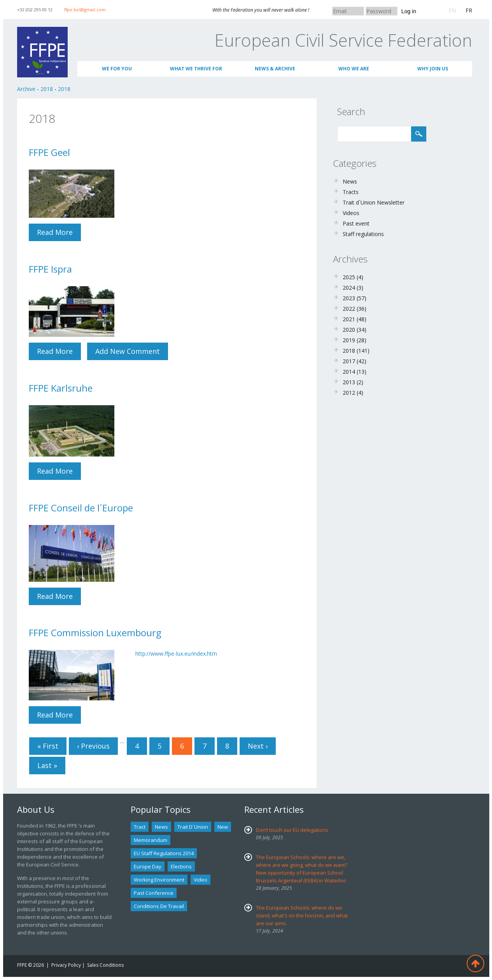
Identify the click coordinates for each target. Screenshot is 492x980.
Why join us (433, 69)
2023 (349, 298)
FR (469, 10)
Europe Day (148, 866)
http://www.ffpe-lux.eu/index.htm (176, 654)
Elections (181, 866)
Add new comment (128, 351)
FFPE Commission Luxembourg (95, 633)
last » (47, 765)
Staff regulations (363, 234)
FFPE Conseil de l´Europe (81, 508)
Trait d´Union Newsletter (374, 202)
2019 (349, 340)
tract (140, 827)
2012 (349, 393)
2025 (349, 277)
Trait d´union (193, 827)
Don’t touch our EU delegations (292, 830)
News (350, 181)
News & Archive (275, 69)
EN (452, 10)
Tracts (351, 192)
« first (48, 746)
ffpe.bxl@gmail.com (85, 10)
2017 (349, 361)
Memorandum (151, 840)
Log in (409, 11)
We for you (117, 69)
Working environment (159, 880)
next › (258, 746)
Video (200, 880)
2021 (349, 319)
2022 (349, 309)
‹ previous (93, 746)
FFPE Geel (49, 152)
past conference (154, 893)
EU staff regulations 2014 (164, 853)
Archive (26, 89)
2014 (349, 372)
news (161, 827)
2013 (349, 382)
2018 (47, 89)
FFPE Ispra (50, 269)
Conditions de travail (159, 906)
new (223, 827)
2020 (349, 330)
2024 (349, 288)
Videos (351, 213)
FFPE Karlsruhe (61, 388)
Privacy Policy (66, 965)
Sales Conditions (105, 965)
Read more (59, 232)
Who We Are (354, 69)
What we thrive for (196, 69)
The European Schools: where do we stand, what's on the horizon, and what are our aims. (302, 915)
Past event (356, 223)
